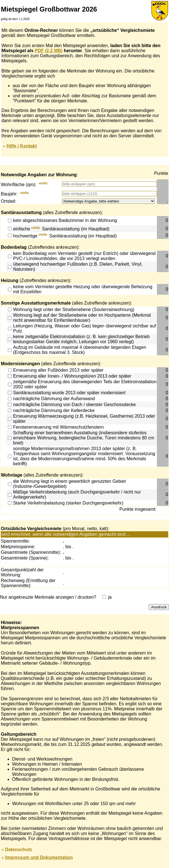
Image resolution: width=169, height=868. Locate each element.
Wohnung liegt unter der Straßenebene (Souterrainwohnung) (74, 309)
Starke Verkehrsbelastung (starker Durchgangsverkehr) (68, 503)
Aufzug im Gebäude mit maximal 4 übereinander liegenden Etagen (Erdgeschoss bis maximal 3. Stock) (79, 350)
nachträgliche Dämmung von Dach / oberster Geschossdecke (74, 405)
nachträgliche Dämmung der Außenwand (54, 399)
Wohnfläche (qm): (19, 185)
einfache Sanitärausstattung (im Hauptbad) (61, 229)
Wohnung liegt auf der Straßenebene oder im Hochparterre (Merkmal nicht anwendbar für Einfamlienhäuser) (82, 318)
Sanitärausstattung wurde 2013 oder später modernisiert (69, 393)
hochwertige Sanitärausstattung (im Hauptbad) (65, 236)
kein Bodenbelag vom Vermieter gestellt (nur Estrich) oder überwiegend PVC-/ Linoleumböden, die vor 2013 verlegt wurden (84, 256)
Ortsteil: (9, 201)
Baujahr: (9, 194)
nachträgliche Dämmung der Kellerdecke (54, 410)
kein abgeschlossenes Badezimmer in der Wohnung (65, 220)
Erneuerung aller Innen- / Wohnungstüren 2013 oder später (72, 376)
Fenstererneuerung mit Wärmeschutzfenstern (58, 427)
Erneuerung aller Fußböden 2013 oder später (58, 370)
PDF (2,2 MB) (49, 51)
